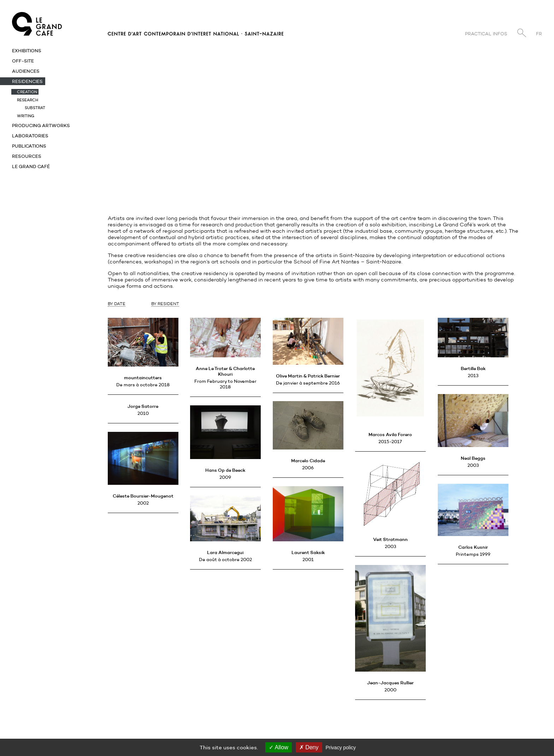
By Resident (165, 303)
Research (28, 100)
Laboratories (30, 136)
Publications (29, 146)
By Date (117, 303)
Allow (279, 747)
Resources (27, 156)
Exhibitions (27, 50)
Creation (27, 92)
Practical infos (486, 34)
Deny (309, 747)
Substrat (35, 108)
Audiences (26, 71)
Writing (26, 116)
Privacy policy (341, 748)
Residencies (27, 81)
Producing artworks (41, 125)
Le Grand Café (31, 166)
